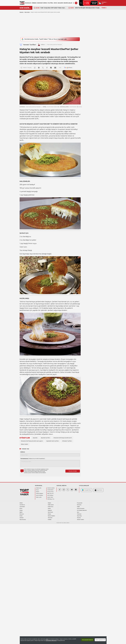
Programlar (80, 503)
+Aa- (60, 68)
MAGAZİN (60, 3)
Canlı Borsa (22, 505)
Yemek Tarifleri (30, 45)
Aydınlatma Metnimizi (51, 641)
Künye (37, 490)
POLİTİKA (50, 3)
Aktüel (21, 503)
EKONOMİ (40, 3)
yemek (24, 192)
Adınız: (23, 452)
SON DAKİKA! (25, 8)
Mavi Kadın (50, 512)
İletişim (38, 492)
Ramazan (79, 505)
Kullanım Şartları (51, 488)
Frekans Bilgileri (40, 494)
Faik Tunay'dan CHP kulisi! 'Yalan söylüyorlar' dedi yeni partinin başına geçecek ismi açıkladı (53, 8)
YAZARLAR (28, 3)
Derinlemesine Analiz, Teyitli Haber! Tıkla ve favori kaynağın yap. (46, 39)
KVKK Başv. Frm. (51, 499)
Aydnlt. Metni (50, 497)
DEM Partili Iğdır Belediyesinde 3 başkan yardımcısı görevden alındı (88, 8)
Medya (49, 514)
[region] (63, 640)
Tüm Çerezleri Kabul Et (87, 640)
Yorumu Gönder (73, 471)
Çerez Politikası (39, 496)
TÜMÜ (104, 8)
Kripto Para (51, 507)
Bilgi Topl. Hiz (50, 494)
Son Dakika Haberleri (82, 510)
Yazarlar (79, 518)
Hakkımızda (39, 488)
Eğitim (21, 512)
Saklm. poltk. (39, 497)
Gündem (22, 518)
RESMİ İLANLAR (68, 3)
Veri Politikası (50, 496)
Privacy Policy (50, 492)
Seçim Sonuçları (81, 509)
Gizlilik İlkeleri (50, 490)
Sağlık (78, 507)
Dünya (21, 510)
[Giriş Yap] (76, 3)
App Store (98, 490)
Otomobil (50, 518)
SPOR (55, 3)
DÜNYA (45, 3)
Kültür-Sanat (51, 505)
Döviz (21, 509)
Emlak (21, 516)
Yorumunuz (33, 459)
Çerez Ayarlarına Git (100, 640)
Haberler (22, 12)
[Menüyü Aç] (73, 3)
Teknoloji (79, 514)
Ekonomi (22, 514)
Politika (50, 520)
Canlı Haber (22, 507)
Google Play (87, 490)
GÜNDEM (34, 3)
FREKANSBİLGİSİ (94, 3)
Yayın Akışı (79, 516)
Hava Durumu (23, 520)
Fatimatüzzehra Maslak (54, 45)
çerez (47, 639)
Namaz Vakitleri (51, 516)
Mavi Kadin (27, 12)
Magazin (50, 510)
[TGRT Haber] (22, 3)
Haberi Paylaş (26, 68)
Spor (78, 512)
